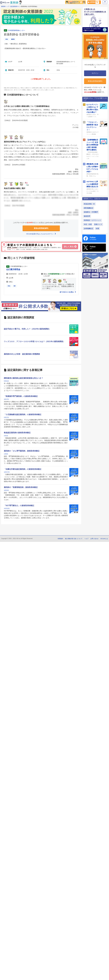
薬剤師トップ (5, 6)
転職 (97, 228)
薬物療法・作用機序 (91, 212)
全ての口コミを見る (68, 292)
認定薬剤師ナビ (15, 6)
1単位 (7, 39)
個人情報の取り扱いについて (74, 539)
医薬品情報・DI (89, 204)
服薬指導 (87, 216)
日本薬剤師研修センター (17, 30)
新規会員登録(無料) (41, 228)
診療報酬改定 (89, 228)
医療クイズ (98, 224)
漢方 (15, 286)
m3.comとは (104, 539)
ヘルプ (86, 539)
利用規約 (60, 539)
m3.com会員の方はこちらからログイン (41, 234)
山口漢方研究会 (13, 269)
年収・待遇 (88, 224)
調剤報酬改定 (89, 208)
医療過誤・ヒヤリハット (92, 220)
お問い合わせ (94, 539)
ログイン (105, 2)
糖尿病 (13, 39)
